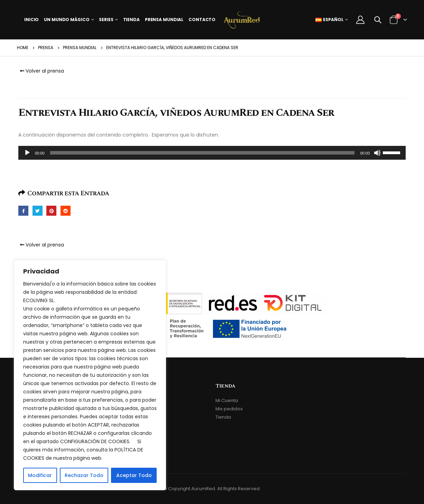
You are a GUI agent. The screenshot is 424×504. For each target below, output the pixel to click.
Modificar (40, 475)
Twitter (38, 211)
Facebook (23, 211)
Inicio (31, 20)
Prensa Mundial (164, 20)
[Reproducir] (27, 153)
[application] (212, 153)
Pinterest (51, 211)
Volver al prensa (41, 71)
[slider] (202, 153)
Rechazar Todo (84, 475)
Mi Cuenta (227, 400)
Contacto (202, 20)
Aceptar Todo (134, 475)
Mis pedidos (229, 409)
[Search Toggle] (378, 20)
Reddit (66, 211)
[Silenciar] (377, 153)
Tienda (131, 20)
